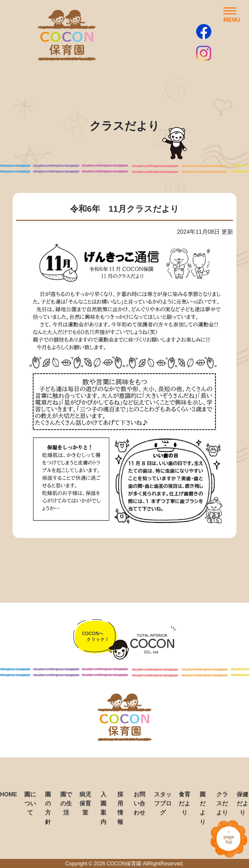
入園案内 (103, 808)
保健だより (243, 803)
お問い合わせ (139, 803)
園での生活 (66, 803)
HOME (9, 794)
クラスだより (222, 803)
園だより (203, 808)
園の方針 (48, 808)
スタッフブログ (163, 803)
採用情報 (120, 808)
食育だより (184, 803)
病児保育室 (85, 803)
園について (30, 803)
